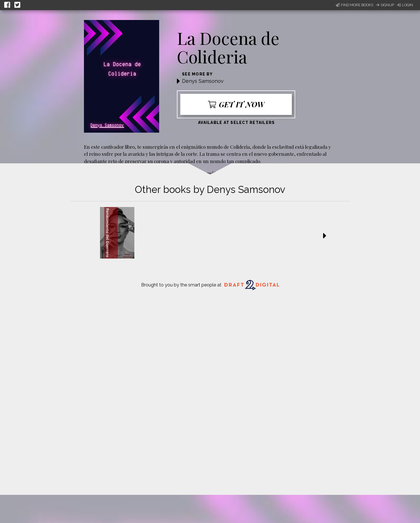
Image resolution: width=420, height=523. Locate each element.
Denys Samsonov (203, 81)
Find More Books (355, 5)
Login (405, 5)
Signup (385, 5)
